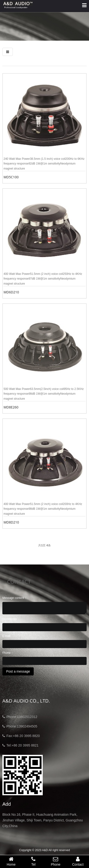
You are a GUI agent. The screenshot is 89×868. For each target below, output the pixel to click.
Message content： (15, 598)
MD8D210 (11, 522)
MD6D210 (11, 292)
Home (11, 861)
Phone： (8, 653)
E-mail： (8, 636)
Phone (56, 861)
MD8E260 (11, 407)
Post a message (18, 671)
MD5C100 (11, 177)
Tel (33, 861)
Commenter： (11, 619)
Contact (78, 861)
